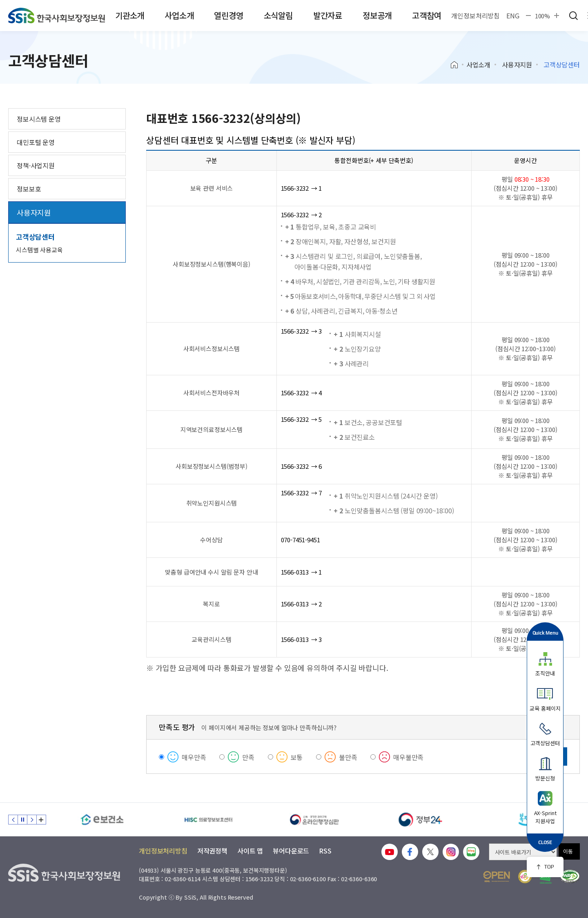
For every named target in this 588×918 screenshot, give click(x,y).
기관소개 (130, 15)
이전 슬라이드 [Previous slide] (13, 820)
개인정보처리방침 (476, 16)
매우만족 (194, 757)
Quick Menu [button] (545, 633)
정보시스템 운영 (39, 119)
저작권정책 (212, 851)
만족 (248, 757)
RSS (325, 851)
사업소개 (179, 15)
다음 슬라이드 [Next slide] (32, 820)
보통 (297, 757)
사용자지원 (517, 65)
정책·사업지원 (36, 165)
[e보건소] (102, 820)
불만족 (348, 757)
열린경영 (228, 15)
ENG (513, 16)
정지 (22, 820)
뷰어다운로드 (291, 851)
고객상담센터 (35, 237)
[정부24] (421, 820)
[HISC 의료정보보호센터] (208, 820)
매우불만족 (408, 757)
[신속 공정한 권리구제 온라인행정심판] (314, 820)
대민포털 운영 (36, 142)
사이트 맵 (250, 851)
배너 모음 (41, 820)
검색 (573, 16)
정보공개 (377, 15)
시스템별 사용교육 (39, 250)
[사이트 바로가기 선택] (523, 852)
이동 (568, 851)
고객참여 (427, 15)
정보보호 (29, 189)
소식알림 (278, 15)
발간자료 (328, 15)
